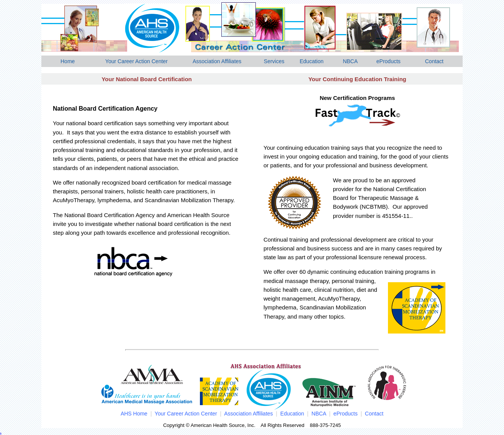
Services (274, 61)
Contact (434, 61)
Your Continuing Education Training (357, 79)
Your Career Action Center (137, 61)
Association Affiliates (217, 61)
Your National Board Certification (147, 79)
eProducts (389, 61)
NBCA (350, 61)
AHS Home (134, 414)
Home (68, 61)
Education (311, 61)
